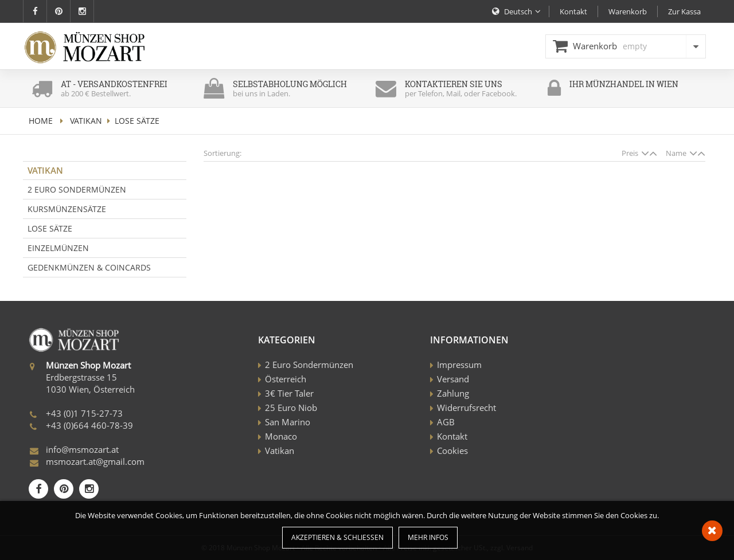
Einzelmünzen (58, 248)
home (41, 121)
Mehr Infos (428, 537)
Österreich (286, 379)
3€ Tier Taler (289, 393)
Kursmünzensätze (67, 209)
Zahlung (453, 393)
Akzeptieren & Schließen (337, 537)
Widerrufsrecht (466, 408)
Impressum (459, 365)
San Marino (288, 422)
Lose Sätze (50, 228)
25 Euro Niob (291, 408)
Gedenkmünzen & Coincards (89, 267)
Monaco (281, 436)
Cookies (452, 451)
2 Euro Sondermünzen (77, 189)
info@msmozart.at (82, 449)
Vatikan (86, 121)
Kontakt (452, 436)
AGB (446, 422)
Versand (453, 379)
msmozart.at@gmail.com (95, 461)
